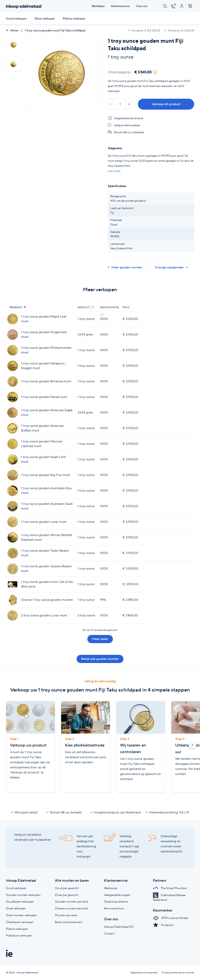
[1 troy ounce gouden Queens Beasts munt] (13, 569)
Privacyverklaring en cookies (178, 972)
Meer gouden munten (125, 267)
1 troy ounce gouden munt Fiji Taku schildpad (55, 30)
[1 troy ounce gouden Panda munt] (13, 397)
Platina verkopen (74, 19)
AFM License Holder (171, 918)
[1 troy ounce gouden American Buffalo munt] (13, 428)
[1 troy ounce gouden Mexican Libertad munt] (13, 444)
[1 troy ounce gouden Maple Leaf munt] (13, 319)
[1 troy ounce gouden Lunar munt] (13, 522)
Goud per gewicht (67, 888)
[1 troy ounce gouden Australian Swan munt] (13, 506)
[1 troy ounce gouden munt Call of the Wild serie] (13, 584)
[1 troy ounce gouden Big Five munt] (13, 475)
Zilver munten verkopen (21, 915)
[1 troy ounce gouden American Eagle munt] (13, 413)
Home (12, 30)
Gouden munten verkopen (23, 895)
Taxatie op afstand (116, 901)
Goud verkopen (16, 19)
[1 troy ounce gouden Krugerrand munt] (13, 335)
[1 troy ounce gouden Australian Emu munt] (13, 491)
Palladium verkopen (19, 935)
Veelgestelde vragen (117, 895)
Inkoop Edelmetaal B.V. (119, 927)
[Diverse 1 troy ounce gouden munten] (13, 600)
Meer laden (100, 639)
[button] (192, 746)
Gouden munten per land (71, 901)
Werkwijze (111, 888)
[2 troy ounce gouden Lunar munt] (13, 616)
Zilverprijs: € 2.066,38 (179, 30)
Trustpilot (163, 925)
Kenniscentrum (114, 908)
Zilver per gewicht (67, 895)
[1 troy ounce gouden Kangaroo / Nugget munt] (13, 366)
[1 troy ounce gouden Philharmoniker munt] (13, 350)
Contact (109, 933)
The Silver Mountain (170, 888)
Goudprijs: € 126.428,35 (144, 30)
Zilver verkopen (45, 19)
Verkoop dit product (166, 104)
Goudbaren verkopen (20, 901)
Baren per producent (68, 922)
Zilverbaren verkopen (20, 922)
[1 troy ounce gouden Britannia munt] (13, 381)
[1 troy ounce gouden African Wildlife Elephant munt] (13, 537)
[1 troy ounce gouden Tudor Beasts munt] (13, 553)
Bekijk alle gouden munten (100, 659)
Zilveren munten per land (71, 908)
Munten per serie (66, 915)
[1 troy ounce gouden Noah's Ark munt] (13, 459)
